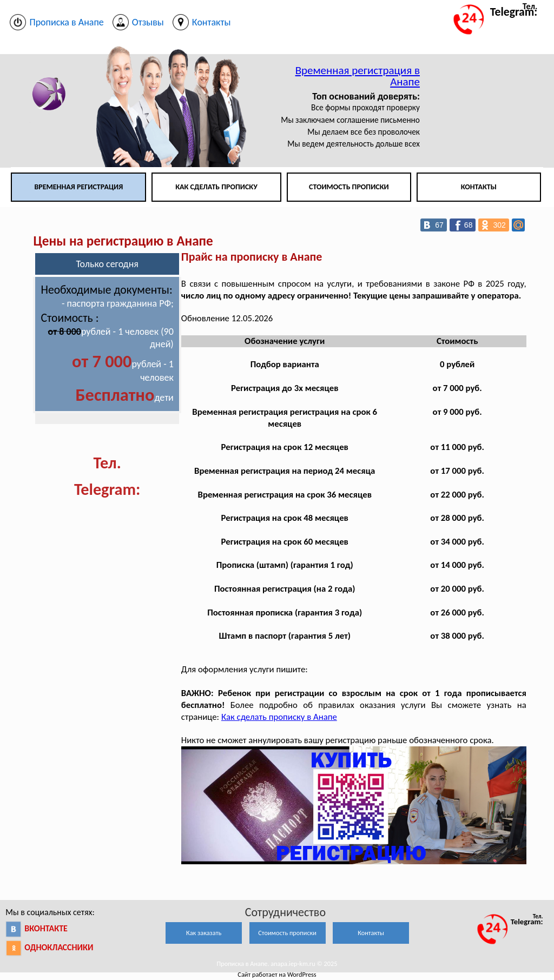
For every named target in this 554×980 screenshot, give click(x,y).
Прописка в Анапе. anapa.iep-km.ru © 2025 (277, 964)
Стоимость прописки (349, 187)
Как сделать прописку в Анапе (279, 717)
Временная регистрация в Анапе (358, 76)
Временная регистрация (78, 187)
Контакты (479, 187)
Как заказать (204, 933)
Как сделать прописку (216, 187)
